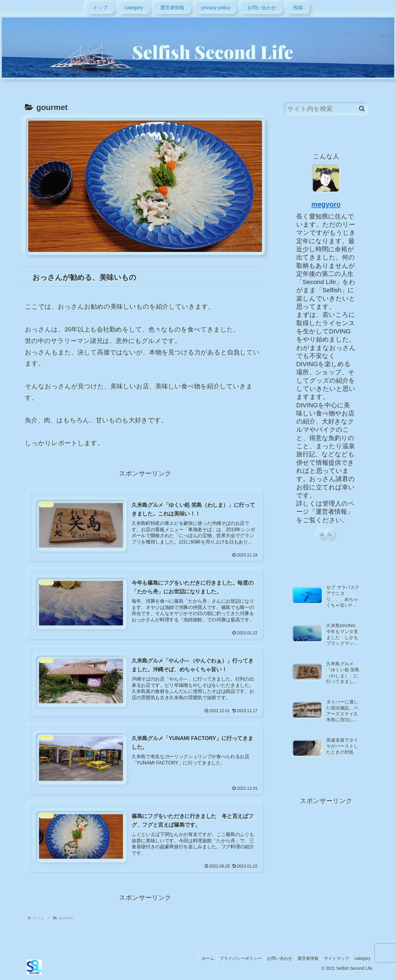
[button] (362, 109)
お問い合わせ (276, 961)
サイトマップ (335, 961)
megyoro (326, 204)
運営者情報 (306, 961)
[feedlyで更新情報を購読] (322, 534)
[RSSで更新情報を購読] (330, 534)
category (362, 961)
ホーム (203, 961)
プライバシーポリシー (236, 961)
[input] (326, 109)
